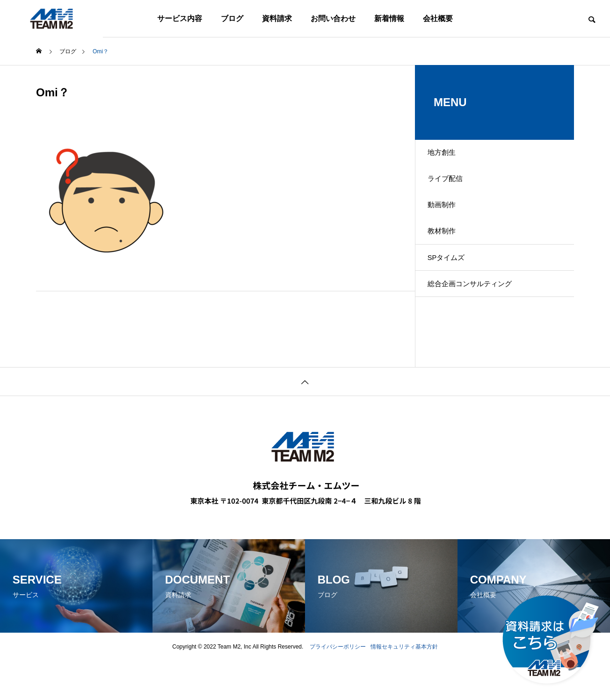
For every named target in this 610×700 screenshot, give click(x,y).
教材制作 (449, 254)
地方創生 (449, 156)
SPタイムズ (454, 287)
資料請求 (277, 18)
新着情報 (389, 18)
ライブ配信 (452, 189)
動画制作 (449, 221)
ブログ (232, 18)
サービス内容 (180, 18)
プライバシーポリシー (338, 686)
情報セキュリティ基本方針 (404, 686)
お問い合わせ (333, 18)
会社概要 (438, 18)
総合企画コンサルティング (479, 320)
